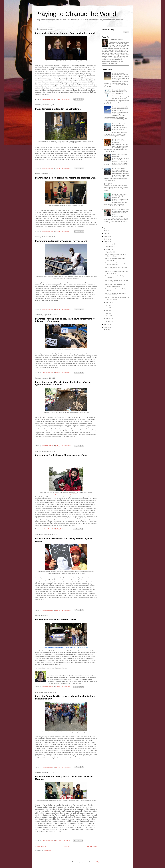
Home (67, 846)
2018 (106, 242)
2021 (106, 234)
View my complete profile (110, 63)
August (108, 302)
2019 (106, 239)
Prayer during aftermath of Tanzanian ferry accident (61, 241)
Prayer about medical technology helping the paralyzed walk (65, 178)
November (109, 247)
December (109, 244)
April (107, 313)
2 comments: (67, 529)
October (108, 249)
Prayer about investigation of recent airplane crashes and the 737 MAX (120, 109)
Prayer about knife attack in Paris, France (56, 620)
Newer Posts (41, 846)
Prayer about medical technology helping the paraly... (115, 264)
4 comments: (67, 841)
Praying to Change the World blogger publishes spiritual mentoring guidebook (120, 92)
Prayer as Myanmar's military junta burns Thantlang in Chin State (119, 126)
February (109, 319)
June (107, 308)
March (108, 316)
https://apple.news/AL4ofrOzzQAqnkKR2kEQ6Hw (66, 494)
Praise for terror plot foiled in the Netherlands (58, 109)
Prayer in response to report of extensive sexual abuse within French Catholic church (121, 212)
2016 (106, 327)
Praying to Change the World (76, 14)
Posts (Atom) (48, 851)
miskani (86, 862)
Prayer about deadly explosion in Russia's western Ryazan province (120, 170)
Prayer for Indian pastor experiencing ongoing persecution (119, 196)
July (107, 305)
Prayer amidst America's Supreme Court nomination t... (116, 255)
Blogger (99, 862)
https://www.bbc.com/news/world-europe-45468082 (60, 648)
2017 (106, 325)
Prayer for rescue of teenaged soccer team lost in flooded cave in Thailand (120, 75)
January (108, 321)
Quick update (108, 184)
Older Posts (92, 846)
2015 (106, 330)
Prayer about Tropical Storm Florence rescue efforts (61, 455)
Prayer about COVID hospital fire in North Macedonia (119, 141)
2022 (106, 231)
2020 (106, 236)
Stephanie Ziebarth (117, 39)
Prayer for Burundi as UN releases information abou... (116, 294)
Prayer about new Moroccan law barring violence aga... (115, 285)
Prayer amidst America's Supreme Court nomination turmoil (65, 33)
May (107, 311)
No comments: (66, 99)
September (109, 252)
